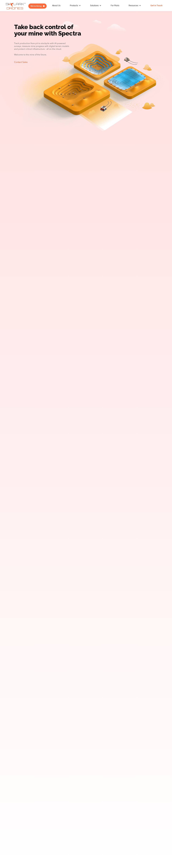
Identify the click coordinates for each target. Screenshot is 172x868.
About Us (56, 6)
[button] (75, 6)
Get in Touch (156, 6)
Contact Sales (21, 62)
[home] (16, 6)
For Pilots (115, 6)
